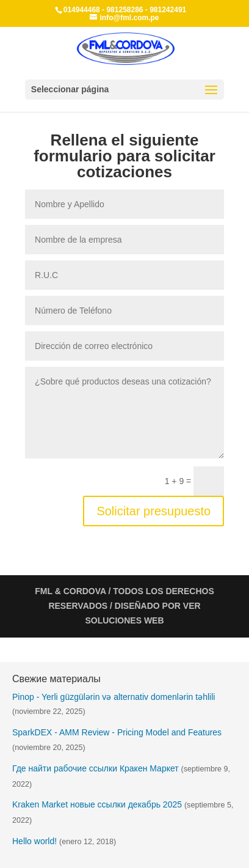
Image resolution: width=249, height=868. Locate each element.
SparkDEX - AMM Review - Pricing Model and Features (117, 732)
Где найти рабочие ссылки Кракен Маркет (96, 768)
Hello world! (34, 841)
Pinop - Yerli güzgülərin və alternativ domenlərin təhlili (114, 697)
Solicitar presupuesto (153, 511)
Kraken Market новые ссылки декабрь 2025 (97, 804)
